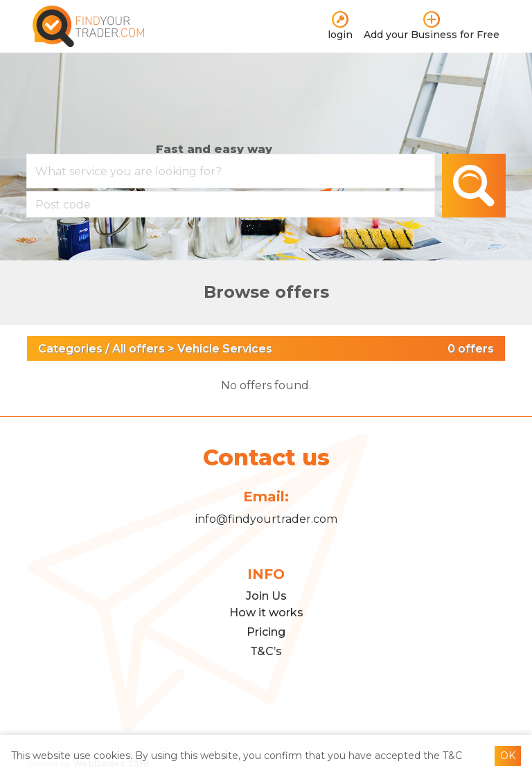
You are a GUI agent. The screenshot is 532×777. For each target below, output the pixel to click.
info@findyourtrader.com (266, 518)
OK (508, 756)
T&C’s (266, 651)
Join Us (266, 596)
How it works (266, 613)
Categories (70, 349)
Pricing (266, 632)
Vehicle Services (225, 349)
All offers (139, 349)
